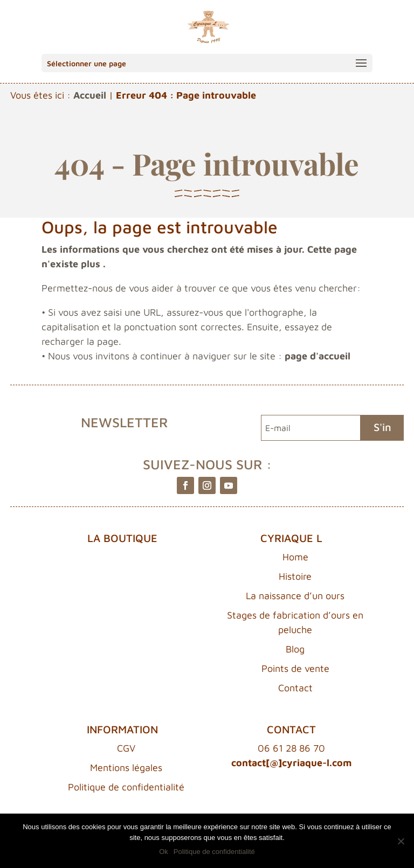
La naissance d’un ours (295, 596)
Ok (164, 852)
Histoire (295, 576)
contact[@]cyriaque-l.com (291, 763)
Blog (295, 649)
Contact (295, 688)
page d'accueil (318, 356)
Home (295, 557)
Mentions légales (126, 768)
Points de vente (295, 668)
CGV (126, 748)
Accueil (90, 95)
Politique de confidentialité (126, 787)
